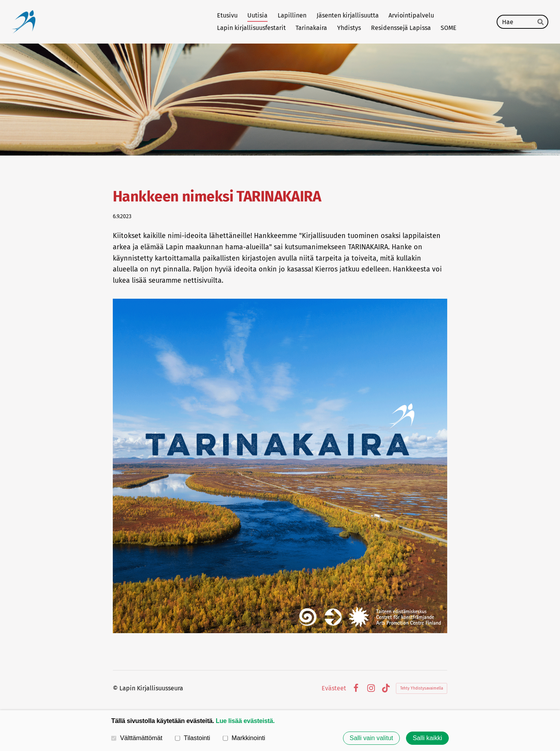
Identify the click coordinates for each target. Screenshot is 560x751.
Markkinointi (244, 738)
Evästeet (334, 688)
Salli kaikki (427, 738)
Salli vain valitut (371, 738)
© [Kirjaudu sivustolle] (116, 688)
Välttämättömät (137, 738)
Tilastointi (192, 738)
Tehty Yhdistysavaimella (422, 688)
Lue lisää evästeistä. (245, 721)
